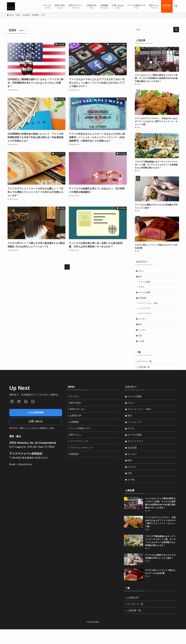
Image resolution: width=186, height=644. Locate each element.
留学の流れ (76, 410)
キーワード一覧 (145, 367)
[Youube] (33, 408)
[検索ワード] (157, 30)
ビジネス (143, 335)
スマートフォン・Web (149, 306)
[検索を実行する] (176, 30)
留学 (141, 329)
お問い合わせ (36, 428)
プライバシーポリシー (82, 458)
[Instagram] (19, 408)
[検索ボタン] (176, 6)
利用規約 (75, 465)
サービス (75, 403)
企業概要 (75, 431)
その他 (142, 347)
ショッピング (145, 311)
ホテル (142, 288)
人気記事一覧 (144, 373)
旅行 (141, 277)
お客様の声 (76, 424)
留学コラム (76, 444)
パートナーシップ (79, 451)
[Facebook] (12, 408)
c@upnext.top (25, 471)
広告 (141, 341)
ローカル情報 (145, 294)
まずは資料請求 (36, 419)
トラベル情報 (145, 283)
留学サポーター (78, 417)
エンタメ (143, 323)
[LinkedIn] (26, 408)
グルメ (142, 271)
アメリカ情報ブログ (81, 438)
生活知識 (143, 300)
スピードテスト (146, 317)
